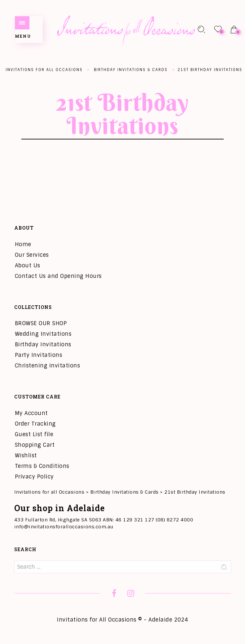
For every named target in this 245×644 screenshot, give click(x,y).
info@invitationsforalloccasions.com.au (64, 527)
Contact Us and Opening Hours (58, 276)
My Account (31, 413)
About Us (28, 265)
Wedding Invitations (43, 334)
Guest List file (34, 434)
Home (23, 244)
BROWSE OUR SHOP (41, 323)
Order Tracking (35, 424)
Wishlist (26, 455)
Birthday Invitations (43, 344)
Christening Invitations (48, 366)
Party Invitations (39, 355)
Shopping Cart (35, 445)
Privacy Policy (34, 477)
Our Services (32, 255)
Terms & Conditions (42, 466)
